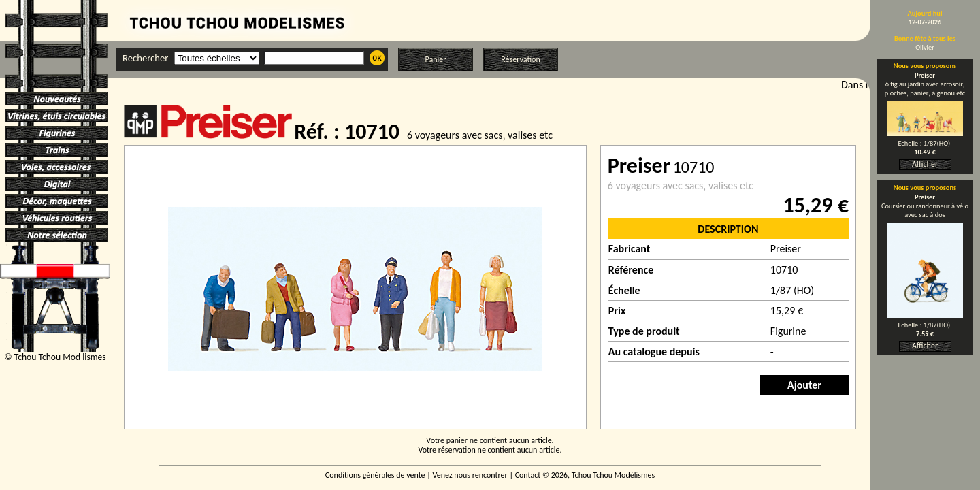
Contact (528, 475)
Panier (436, 59)
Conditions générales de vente (375, 475)
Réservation (520, 59)
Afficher (925, 164)
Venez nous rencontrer (470, 475)
